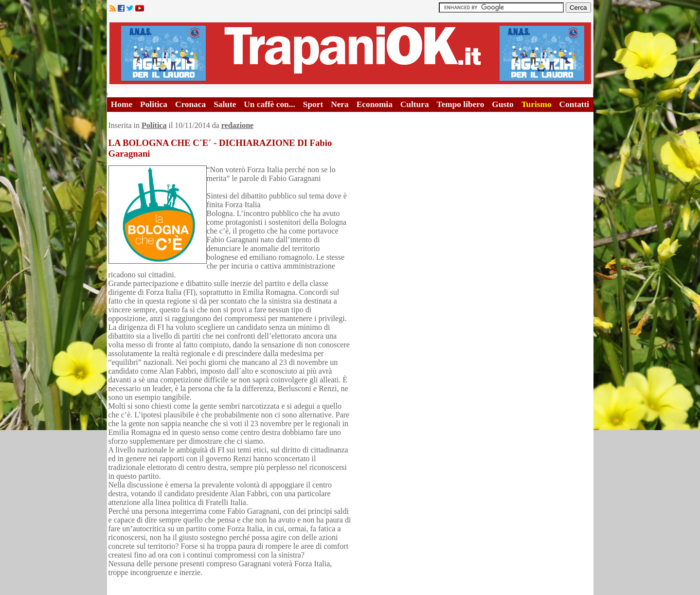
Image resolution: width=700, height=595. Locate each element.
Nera (340, 104)
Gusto (503, 104)
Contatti (574, 104)
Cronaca (190, 104)
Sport (313, 104)
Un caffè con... (269, 104)
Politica (154, 104)
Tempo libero (461, 104)
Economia (375, 104)
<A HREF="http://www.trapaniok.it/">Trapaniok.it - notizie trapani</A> (350, 53)
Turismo (537, 104)
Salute (225, 104)
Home (122, 104)
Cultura (415, 104)
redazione (237, 125)
